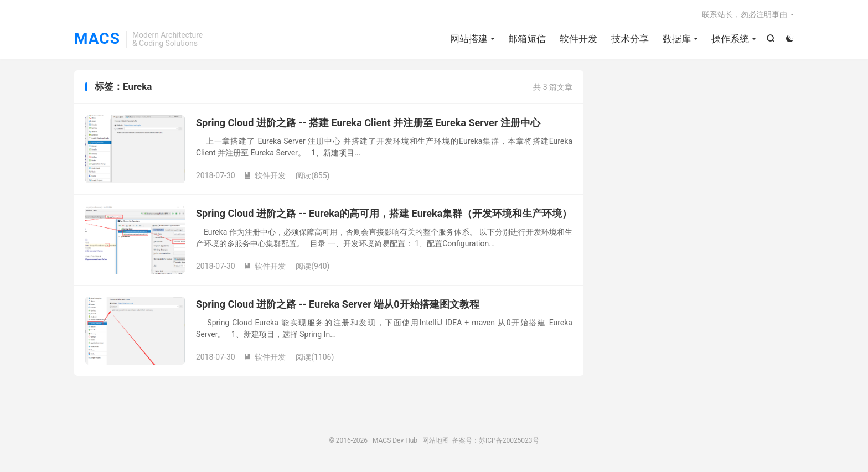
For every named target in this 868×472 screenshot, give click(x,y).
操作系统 (730, 39)
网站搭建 (469, 39)
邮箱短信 (527, 39)
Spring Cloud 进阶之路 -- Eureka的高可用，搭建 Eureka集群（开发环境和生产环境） (384, 213)
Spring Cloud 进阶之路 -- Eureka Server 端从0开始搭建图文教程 (338, 304)
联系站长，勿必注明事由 (745, 14)
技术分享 (630, 39)
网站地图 (436, 440)
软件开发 (578, 39)
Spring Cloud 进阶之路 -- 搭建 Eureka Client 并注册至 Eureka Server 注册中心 (368, 123)
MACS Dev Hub (395, 440)
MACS (97, 39)
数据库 (677, 39)
